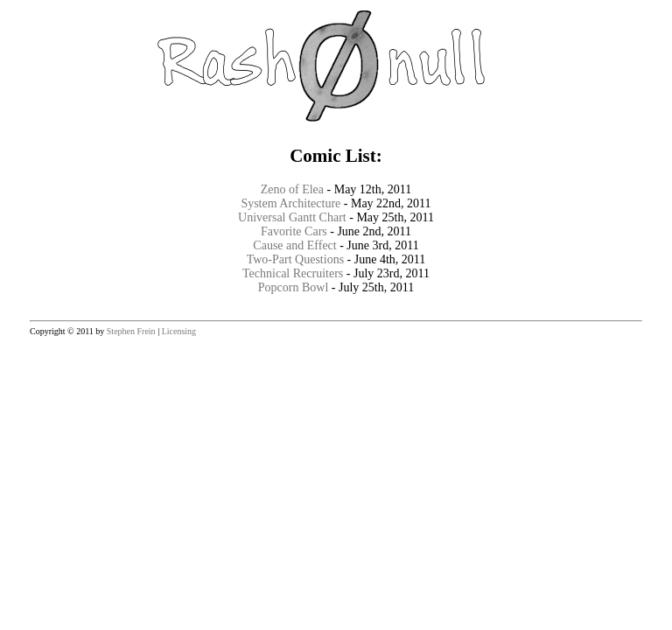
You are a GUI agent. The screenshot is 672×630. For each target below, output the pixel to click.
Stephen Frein (131, 331)
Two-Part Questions (295, 259)
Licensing (179, 331)
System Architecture (290, 203)
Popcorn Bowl (294, 287)
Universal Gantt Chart (292, 217)
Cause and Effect (294, 245)
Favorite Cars (294, 231)
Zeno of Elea (292, 189)
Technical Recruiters (293, 273)
